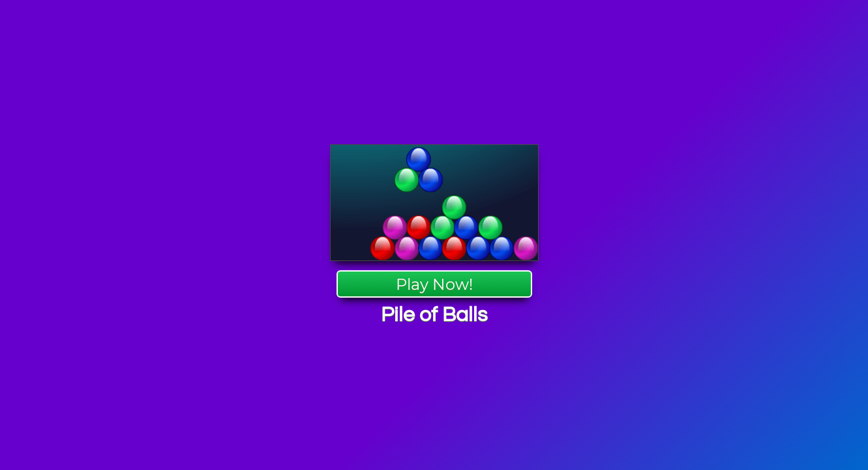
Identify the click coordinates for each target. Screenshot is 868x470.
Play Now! (434, 284)
